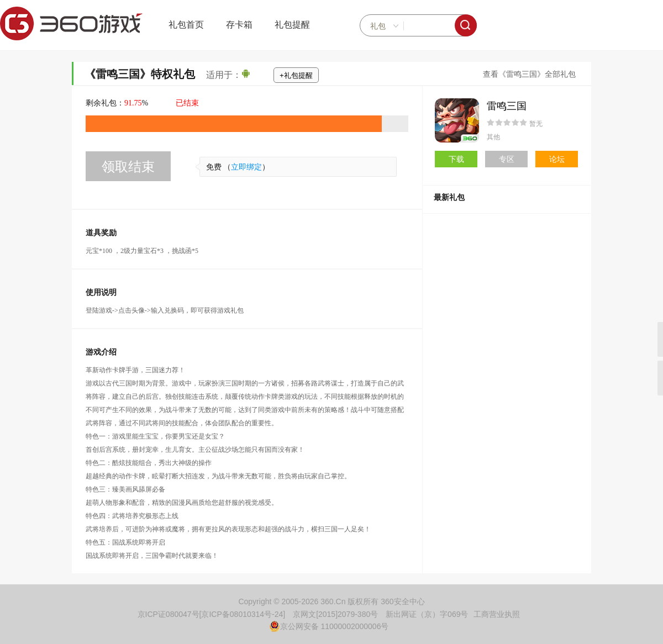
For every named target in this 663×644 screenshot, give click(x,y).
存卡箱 (239, 25)
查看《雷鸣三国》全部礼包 (529, 74)
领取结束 (128, 167)
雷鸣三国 (507, 106)
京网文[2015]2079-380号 (335, 614)
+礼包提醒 (296, 75)
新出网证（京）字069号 (427, 614)
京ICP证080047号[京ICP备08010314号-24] (212, 614)
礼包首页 (186, 25)
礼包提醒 (292, 25)
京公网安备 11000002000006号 (329, 626)
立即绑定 (246, 167)
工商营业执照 (497, 614)
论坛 (557, 159)
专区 (507, 159)
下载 (456, 159)
